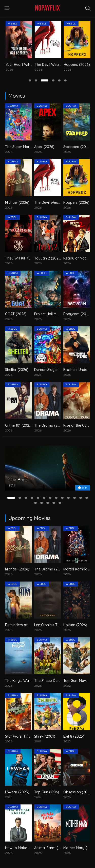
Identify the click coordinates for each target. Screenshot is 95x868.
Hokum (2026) (75, 625)
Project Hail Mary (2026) (54, 314)
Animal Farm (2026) (51, 848)
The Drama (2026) (50, 425)
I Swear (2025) (17, 792)
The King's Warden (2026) (27, 681)
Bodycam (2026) (77, 314)
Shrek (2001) (45, 736)
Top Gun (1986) (47, 792)
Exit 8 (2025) (74, 736)
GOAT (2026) (16, 314)
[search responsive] (88, 8)
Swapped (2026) (77, 147)
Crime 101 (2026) (19, 425)
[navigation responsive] (7, 8)
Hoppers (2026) (76, 202)
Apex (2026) (44, 147)
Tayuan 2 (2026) (48, 258)
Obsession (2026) (78, 792)
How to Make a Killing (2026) (29, 848)
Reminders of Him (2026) (26, 625)
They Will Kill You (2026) (25, 258)
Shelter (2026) (17, 370)
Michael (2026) (15, 65)
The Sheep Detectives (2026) (58, 681)
